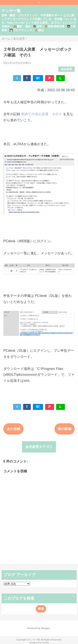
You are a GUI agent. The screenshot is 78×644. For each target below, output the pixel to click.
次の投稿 (13, 429)
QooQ (46, 643)
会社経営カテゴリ (39, 447)
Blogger (45, 628)
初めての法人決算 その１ (42, 114)
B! (38, 78)
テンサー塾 (11, 11)
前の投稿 (65, 429)
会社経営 (66, 69)
